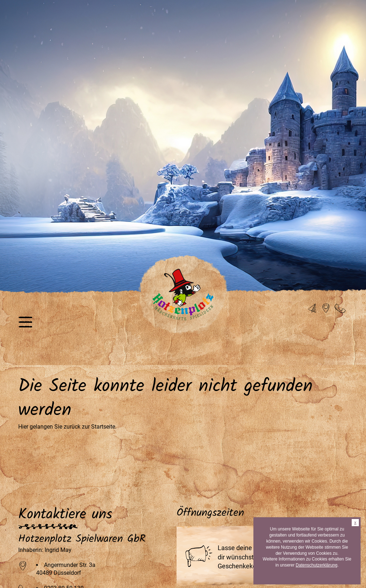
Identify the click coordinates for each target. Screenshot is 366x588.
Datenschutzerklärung (316, 565)
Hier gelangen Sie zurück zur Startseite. (67, 427)
